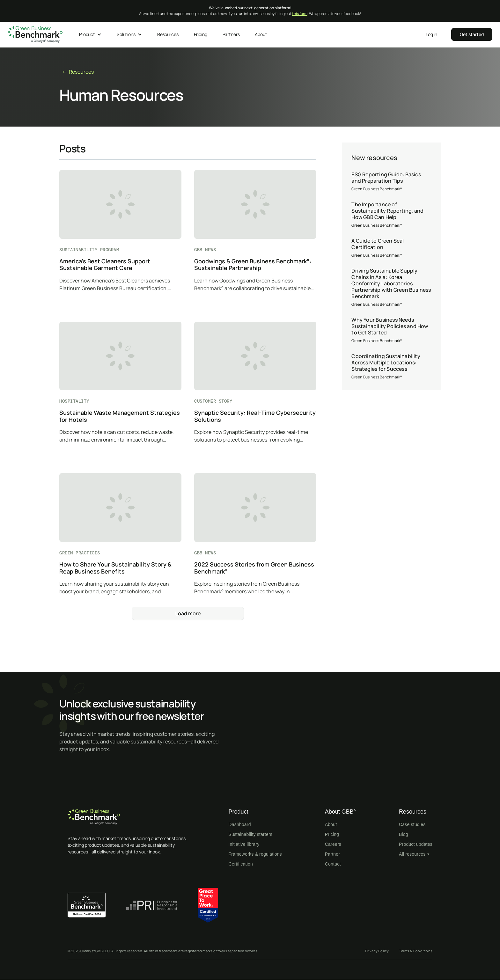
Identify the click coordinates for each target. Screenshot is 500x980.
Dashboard (239, 824)
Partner (332, 854)
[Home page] (131, 817)
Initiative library (244, 844)
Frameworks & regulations (255, 854)
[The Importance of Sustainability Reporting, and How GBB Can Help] (391, 215)
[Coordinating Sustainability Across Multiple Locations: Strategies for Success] (391, 367)
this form (300, 14)
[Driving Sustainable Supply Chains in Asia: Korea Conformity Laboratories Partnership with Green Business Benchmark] (391, 288)
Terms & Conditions (416, 951)
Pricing (332, 834)
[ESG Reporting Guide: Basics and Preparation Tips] (391, 182)
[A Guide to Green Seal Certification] (391, 248)
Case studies (412, 824)
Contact (333, 864)
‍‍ (472, 34)
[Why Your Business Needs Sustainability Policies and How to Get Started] (391, 330)
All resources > (414, 854)
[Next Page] (188, 613)
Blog (404, 834)
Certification (241, 864)
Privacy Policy (377, 951)
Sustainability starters (250, 834)
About (331, 824)
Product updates (416, 844)
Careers (333, 844)
